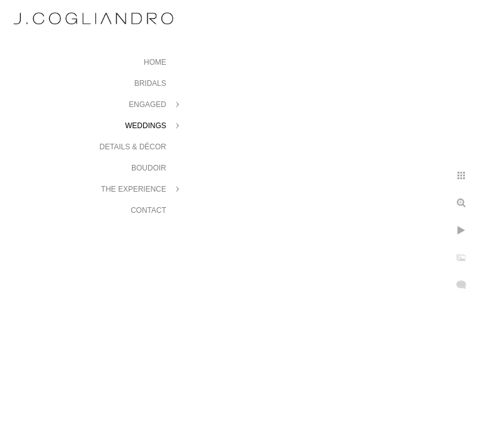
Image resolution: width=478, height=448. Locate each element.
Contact (148, 210)
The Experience (134, 189)
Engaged (148, 105)
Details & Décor (133, 147)
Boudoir (149, 168)
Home (155, 62)
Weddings (146, 126)
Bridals (150, 83)
